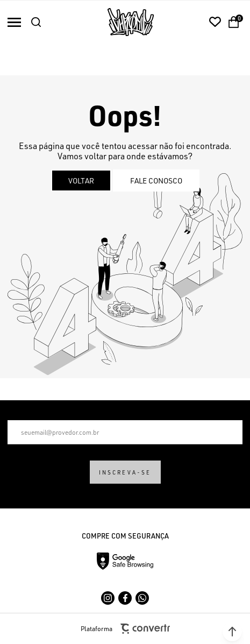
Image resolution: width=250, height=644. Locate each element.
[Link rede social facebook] (125, 598)
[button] (232, 632)
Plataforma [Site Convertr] (125, 629)
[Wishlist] (215, 22)
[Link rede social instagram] (108, 598)
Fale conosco (156, 181)
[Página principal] (131, 22)
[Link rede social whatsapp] (142, 598)
